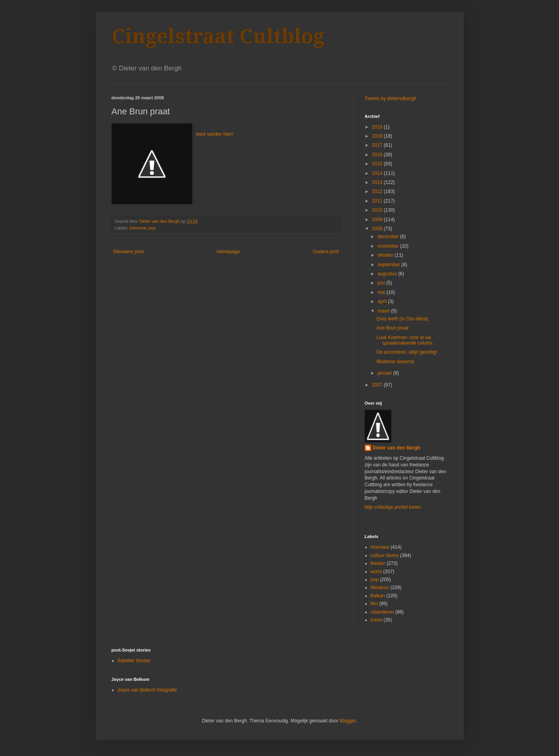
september (389, 265)
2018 (378, 136)
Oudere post (326, 252)
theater (378, 563)
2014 (378, 173)
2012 (378, 191)
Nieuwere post (129, 252)
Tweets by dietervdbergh (391, 99)
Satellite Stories (134, 661)
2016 (378, 155)
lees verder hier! (215, 134)
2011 (378, 201)
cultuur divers (385, 555)
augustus (388, 274)
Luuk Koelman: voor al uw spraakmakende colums (404, 340)
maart (384, 311)
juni (382, 283)
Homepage (228, 252)
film (374, 604)
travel (376, 620)
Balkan (378, 596)
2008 (378, 229)
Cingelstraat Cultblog (218, 36)
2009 (378, 220)
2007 (378, 385)
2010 (378, 210)
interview (138, 228)
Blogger (348, 721)
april (383, 301)
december (389, 237)
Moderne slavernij (395, 362)
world (376, 572)
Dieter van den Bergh (397, 448)
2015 (378, 164)
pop (152, 228)
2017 (378, 145)
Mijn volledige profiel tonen (393, 507)
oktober (386, 255)
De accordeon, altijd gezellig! (406, 352)
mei (382, 292)
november (389, 246)
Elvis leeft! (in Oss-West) (402, 319)
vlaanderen (382, 612)
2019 (378, 127)
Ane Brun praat (392, 328)
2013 (378, 182)
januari (385, 373)
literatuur (380, 587)
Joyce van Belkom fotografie (147, 690)
